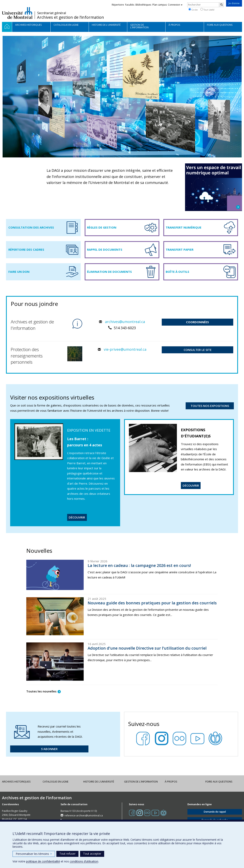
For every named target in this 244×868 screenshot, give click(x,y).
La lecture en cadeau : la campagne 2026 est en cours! (139, 565)
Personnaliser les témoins (34, 854)
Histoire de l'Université (99, 782)
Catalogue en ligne (56, 782)
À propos (171, 782)
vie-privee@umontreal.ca (125, 349)
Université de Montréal (17, 13)
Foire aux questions (219, 782)
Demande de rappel (215, 812)
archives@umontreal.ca (125, 322)
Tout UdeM (207, 10)
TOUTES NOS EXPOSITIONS (210, 406)
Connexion (175, 5)
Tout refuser (67, 854)
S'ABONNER (49, 749)
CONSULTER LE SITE (198, 350)
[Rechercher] (221, 5)
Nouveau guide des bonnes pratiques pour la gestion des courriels (152, 603)
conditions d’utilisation (84, 861)
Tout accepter (92, 854)
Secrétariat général (52, 13)
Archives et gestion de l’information (71, 17)
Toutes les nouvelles (41, 691)
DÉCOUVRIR (77, 517)
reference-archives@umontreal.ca (84, 815)
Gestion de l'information (141, 782)
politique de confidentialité (43, 861)
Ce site (193, 10)
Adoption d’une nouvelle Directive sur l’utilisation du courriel (147, 648)
